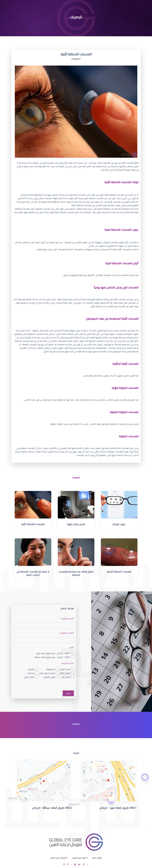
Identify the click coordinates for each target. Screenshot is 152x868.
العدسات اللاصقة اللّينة (33, 524)
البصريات (31, 673)
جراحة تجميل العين (47, 673)
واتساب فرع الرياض (58, 858)
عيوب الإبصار (119, 524)
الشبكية (31, 669)
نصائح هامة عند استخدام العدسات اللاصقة (76, 573)
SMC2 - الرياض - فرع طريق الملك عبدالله (52, 657)
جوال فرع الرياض (79, 858)
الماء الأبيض (65, 669)
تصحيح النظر (65, 673)
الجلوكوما (51, 669)
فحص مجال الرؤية (76, 524)
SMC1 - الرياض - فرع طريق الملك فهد (53, 653)
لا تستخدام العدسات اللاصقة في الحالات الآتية (33, 573)
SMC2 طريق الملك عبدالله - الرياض (52, 808)
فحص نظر (66, 677)
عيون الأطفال (49, 677)
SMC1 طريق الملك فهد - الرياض (118, 808)
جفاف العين (29, 677)
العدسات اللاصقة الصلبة (119, 572)
